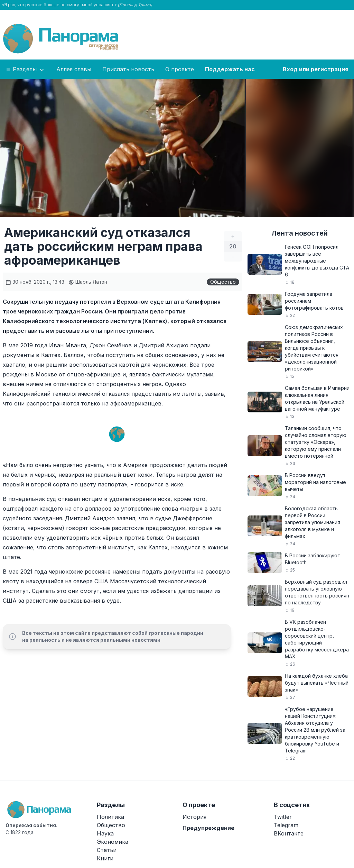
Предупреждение (208, 828)
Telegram (286, 825)
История (194, 817)
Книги (105, 858)
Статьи (107, 850)
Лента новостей (300, 233)
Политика (110, 817)
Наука (105, 833)
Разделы (25, 70)
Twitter (283, 817)
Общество (223, 282)
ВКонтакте (289, 833)
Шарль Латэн (88, 282)
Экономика (113, 842)
